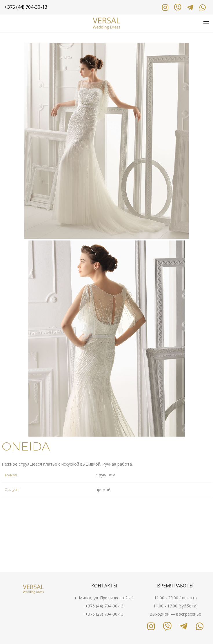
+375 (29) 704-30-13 (104, 614)
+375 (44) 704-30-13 (104, 606)
